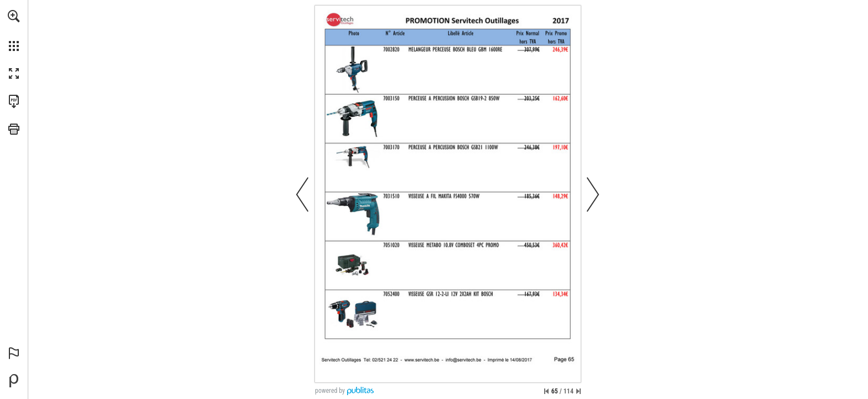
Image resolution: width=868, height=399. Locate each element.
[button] (14, 16)
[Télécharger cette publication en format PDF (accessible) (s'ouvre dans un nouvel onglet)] (14, 101)
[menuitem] (14, 30)
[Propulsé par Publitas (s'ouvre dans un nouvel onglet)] (14, 381)
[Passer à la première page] (546, 391)
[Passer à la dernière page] (578, 391)
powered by (330, 391)
